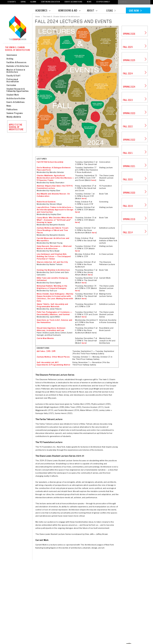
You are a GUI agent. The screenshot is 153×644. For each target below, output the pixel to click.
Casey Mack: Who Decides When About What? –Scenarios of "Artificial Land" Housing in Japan (55, 220)
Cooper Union (18, 28)
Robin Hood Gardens (46, 202)
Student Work (13, 95)
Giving (23, 2)
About (94, 11)
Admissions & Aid (71, 11)
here (93, 180)
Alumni (33, 2)
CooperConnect (103, 2)
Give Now (135, 11)
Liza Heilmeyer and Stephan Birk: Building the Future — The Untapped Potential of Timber (54, 257)
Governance (12, 55)
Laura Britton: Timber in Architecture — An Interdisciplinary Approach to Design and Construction (55, 210)
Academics (45, 11)
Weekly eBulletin (14, 117)
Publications (12, 110)
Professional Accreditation (13, 81)
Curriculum (11, 85)
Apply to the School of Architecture (16, 127)
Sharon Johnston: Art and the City (52, 262)
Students (12, 2)
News (89, 2)
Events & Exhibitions (73, 2)
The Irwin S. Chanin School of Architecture (18, 49)
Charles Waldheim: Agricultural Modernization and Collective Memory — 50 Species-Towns (55, 178)
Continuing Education (50, 2)
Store (111, 11)
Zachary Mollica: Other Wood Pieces (53, 357)
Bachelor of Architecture (18, 66)
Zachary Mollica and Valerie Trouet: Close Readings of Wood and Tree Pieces (53, 231)
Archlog (10, 59)
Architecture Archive (16, 99)
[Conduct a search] (134, 2)
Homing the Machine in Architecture (53, 270)
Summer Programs (15, 113)
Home (38, 17)
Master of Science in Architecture (16, 71)
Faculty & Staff (13, 76)
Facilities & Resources (17, 63)
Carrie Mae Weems (45, 339)
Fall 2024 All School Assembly (50, 162)
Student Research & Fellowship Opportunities (18, 90)
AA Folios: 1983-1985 (46, 352)
